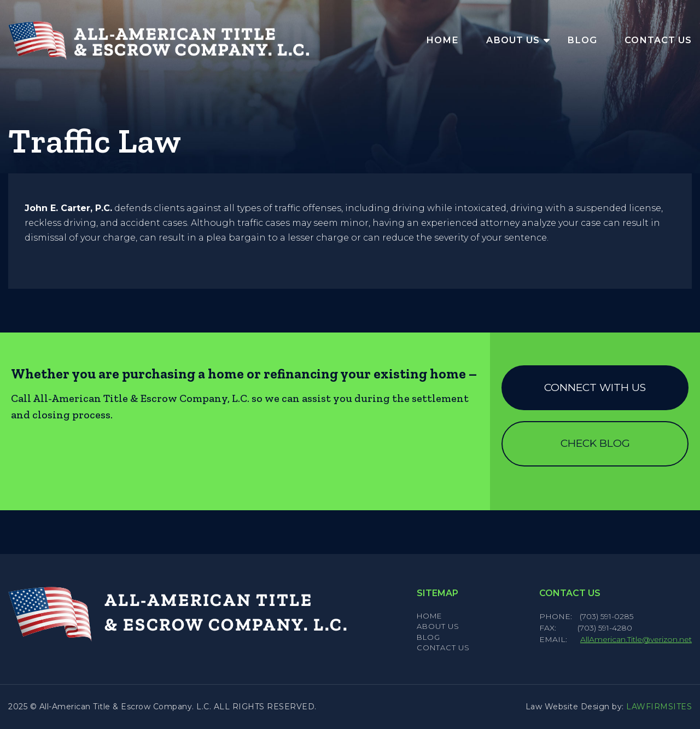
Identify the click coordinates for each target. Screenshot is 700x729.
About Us (513, 40)
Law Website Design (568, 707)
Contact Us (658, 40)
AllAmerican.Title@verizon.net (636, 639)
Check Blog (595, 443)
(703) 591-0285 (606, 616)
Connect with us (595, 387)
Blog (582, 40)
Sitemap (437, 593)
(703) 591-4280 (605, 628)
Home (442, 40)
